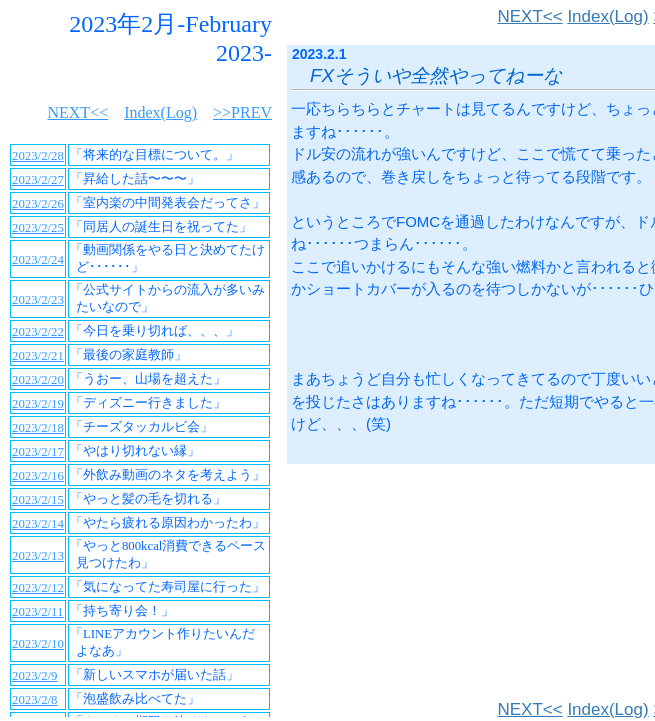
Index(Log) (607, 16)
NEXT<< (529, 16)
